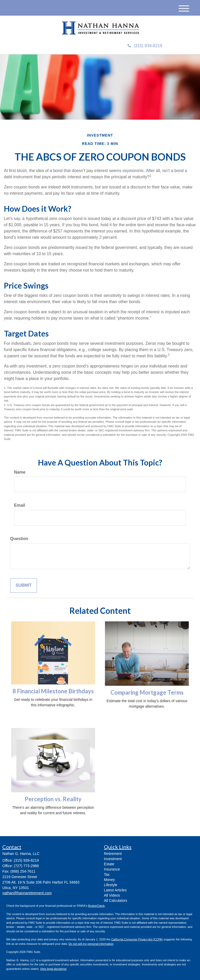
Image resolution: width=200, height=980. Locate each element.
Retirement (113, 854)
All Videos (112, 895)
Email (20, 505)
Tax (107, 874)
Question (19, 539)
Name (20, 472)
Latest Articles (115, 890)
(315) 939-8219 (145, 46)
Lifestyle (111, 885)
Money (109, 880)
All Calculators (115, 901)
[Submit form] (24, 586)
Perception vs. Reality (53, 799)
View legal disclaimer (54, 969)
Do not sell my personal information (91, 944)
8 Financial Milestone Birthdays (53, 691)
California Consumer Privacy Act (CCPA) (137, 939)
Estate (109, 864)
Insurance (112, 869)
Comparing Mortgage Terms (147, 692)
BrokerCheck (97, 906)
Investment (113, 859)
